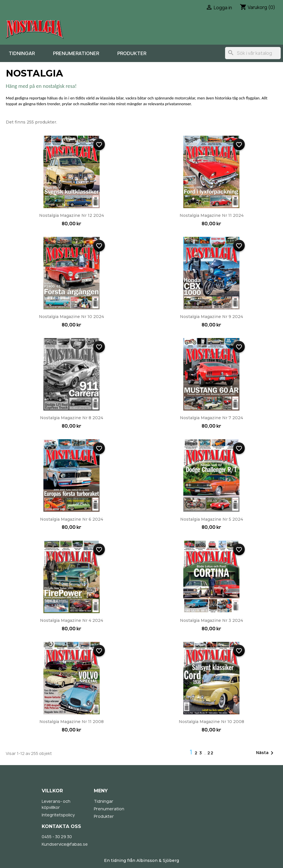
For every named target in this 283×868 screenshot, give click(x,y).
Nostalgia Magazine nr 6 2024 (72, 519)
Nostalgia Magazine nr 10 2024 (71, 317)
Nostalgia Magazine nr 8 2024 (72, 418)
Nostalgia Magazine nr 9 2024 (211, 317)
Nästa (266, 753)
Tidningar (22, 53)
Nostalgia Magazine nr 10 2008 (211, 722)
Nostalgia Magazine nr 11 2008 (72, 722)
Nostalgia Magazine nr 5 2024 (212, 519)
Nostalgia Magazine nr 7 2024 (211, 418)
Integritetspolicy (58, 815)
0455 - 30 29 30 (57, 837)
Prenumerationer (76, 53)
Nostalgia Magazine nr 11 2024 (212, 215)
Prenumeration (109, 809)
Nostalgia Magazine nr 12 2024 (72, 215)
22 (211, 753)
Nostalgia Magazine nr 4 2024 (72, 620)
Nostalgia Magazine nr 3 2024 (211, 620)
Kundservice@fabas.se (65, 844)
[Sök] (253, 53)
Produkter (132, 53)
